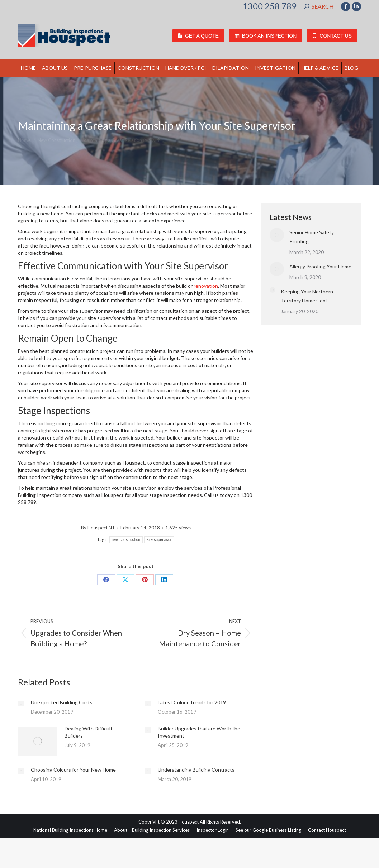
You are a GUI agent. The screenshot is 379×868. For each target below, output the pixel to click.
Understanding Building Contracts (196, 770)
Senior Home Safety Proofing (312, 237)
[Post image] (21, 704)
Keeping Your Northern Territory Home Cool (307, 296)
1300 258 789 (270, 6)
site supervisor (159, 540)
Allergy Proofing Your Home (320, 266)
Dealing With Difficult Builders (89, 732)
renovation (206, 286)
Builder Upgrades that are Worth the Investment (199, 732)
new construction (126, 540)
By (98, 528)
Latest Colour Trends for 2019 (192, 702)
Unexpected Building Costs (62, 702)
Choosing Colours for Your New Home (73, 770)
